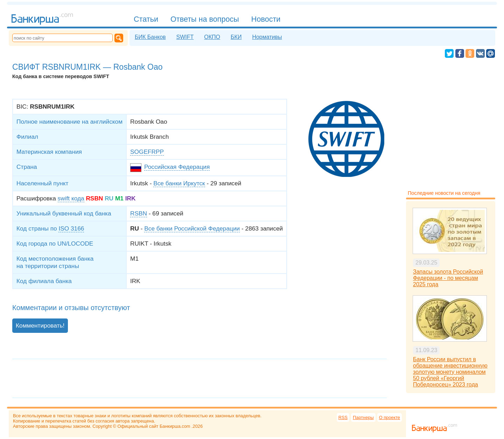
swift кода (71, 198)
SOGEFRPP (147, 152)
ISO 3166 (71, 228)
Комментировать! (40, 325)
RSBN (139, 213)
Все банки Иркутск (179, 183)
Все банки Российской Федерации (192, 228)
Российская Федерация (177, 167)
